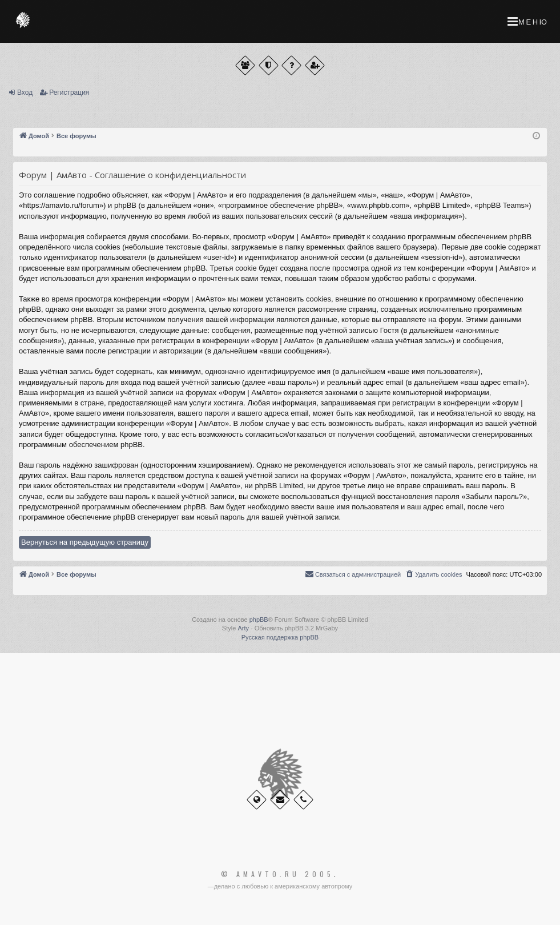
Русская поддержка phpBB (280, 637)
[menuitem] (433, 574)
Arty (243, 628)
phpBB (259, 620)
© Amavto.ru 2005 (277, 874)
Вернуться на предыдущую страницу (85, 542)
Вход (25, 92)
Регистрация (69, 92)
